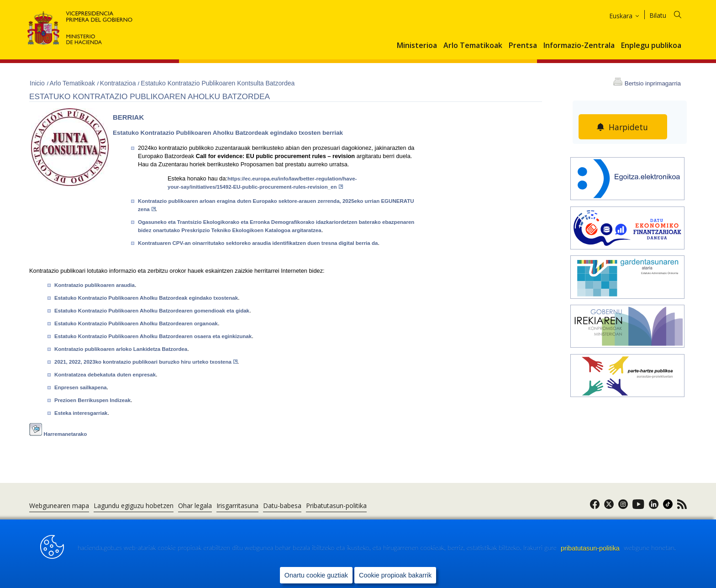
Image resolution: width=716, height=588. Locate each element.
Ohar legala (195, 506)
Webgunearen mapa (59, 506)
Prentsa (523, 46)
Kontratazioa (119, 83)
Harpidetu (629, 127)
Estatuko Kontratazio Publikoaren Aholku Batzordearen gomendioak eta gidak (152, 311)
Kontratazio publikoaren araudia (95, 285)
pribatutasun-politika (591, 548)
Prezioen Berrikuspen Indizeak (92, 400)
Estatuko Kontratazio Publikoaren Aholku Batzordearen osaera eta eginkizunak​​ (153, 336)
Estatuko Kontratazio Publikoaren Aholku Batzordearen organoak (136, 323)
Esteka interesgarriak (81, 413)
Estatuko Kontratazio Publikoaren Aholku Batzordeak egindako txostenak (146, 298)
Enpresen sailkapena (81, 387)
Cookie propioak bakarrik (395, 575)
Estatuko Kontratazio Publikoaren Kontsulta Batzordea (218, 83)
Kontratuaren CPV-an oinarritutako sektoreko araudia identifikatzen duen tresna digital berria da (258, 243)
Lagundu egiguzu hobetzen (134, 506)
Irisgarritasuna (237, 506)
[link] (595, 507)
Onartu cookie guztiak (316, 575)
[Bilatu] (671, 14)
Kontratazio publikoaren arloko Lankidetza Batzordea (121, 349)
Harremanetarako (66, 434)
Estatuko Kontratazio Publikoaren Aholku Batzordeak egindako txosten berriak (228, 133)
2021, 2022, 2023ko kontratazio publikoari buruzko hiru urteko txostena (146, 362)
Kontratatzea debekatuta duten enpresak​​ (105, 375)
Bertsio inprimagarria (653, 83)
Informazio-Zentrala (579, 46)
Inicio (38, 83)
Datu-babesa (282, 506)
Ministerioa (417, 46)
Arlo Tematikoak (473, 46)
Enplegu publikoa (651, 46)
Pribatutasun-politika (336, 506)
